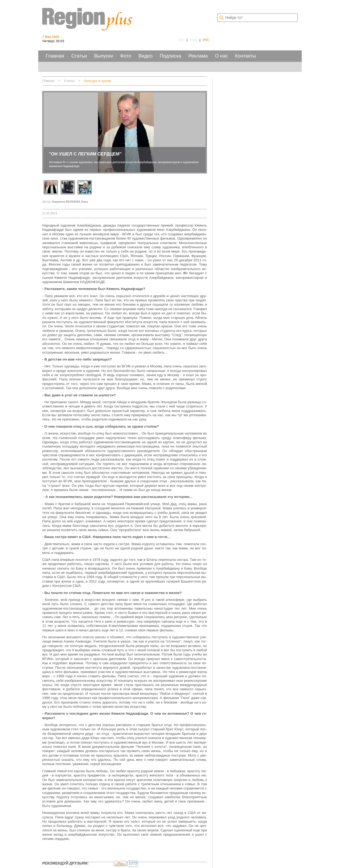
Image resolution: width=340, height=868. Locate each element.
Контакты (246, 56)
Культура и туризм (98, 81)
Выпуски (103, 56)
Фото (126, 56)
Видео (145, 56)
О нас (221, 56)
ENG (193, 40)
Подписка (170, 56)
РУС (206, 40)
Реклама (198, 56)
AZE (181, 40)
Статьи (79, 56)
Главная (55, 56)
